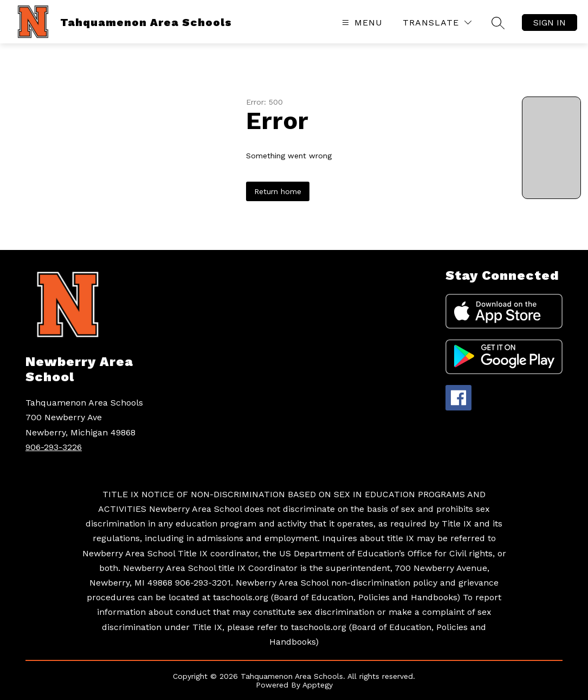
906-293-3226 (54, 447)
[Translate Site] (437, 23)
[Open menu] (361, 23)
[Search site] (498, 23)
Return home (278, 191)
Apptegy (318, 685)
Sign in (550, 23)
